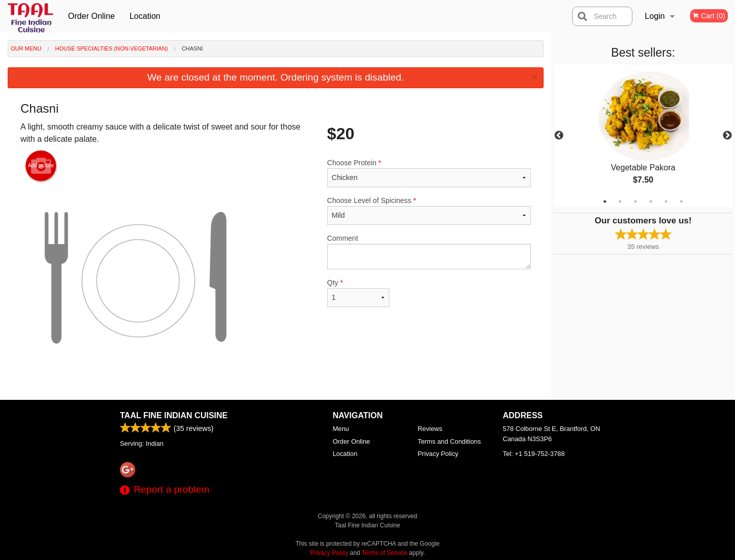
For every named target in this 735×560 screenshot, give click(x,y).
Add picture (41, 166)
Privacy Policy (438, 454)
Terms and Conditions (449, 441)
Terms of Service (385, 553)
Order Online (91, 16)
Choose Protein (429, 173)
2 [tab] (620, 201)
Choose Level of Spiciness (429, 211)
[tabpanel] (643, 136)
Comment (429, 252)
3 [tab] (635, 201)
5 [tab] (666, 201)
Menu (341, 429)
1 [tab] (605, 201)
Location (145, 16)
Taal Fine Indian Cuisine (174, 415)
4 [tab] (651, 201)
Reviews (430, 429)
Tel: (534, 454)
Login (655, 16)
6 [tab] (681, 201)
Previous (559, 136)
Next (727, 136)
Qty (358, 293)
